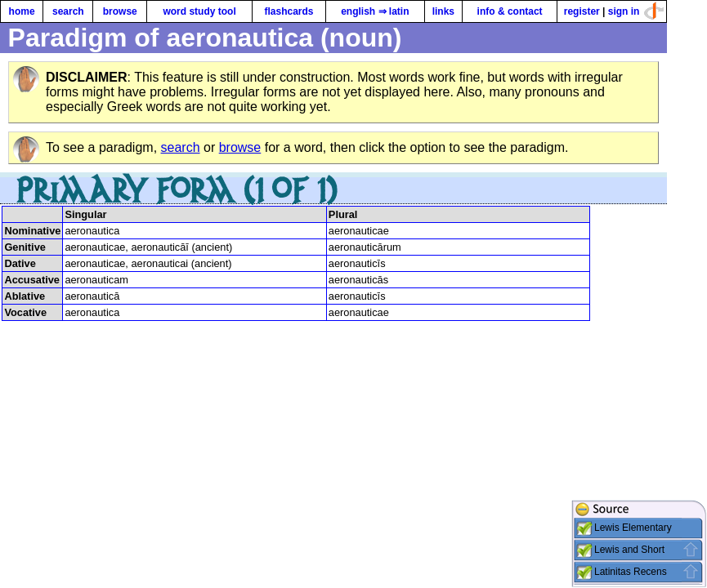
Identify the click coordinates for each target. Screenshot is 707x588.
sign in (624, 11)
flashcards (289, 11)
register (582, 11)
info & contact (510, 11)
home (22, 11)
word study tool (199, 11)
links (443, 11)
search (68, 11)
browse (120, 11)
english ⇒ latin (375, 11)
